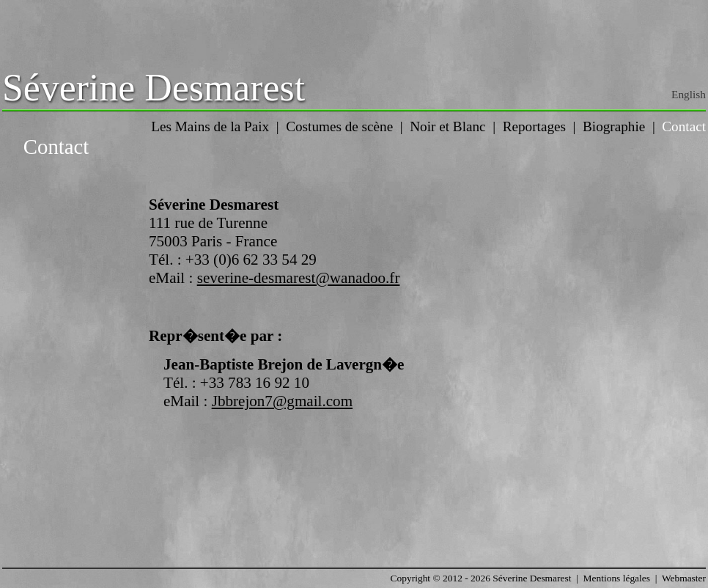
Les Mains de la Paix (210, 126)
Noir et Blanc (447, 126)
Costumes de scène (339, 126)
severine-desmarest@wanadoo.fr (299, 278)
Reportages (534, 126)
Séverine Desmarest (154, 88)
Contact (684, 126)
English (689, 94)
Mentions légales (617, 578)
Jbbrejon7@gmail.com (282, 401)
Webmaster (684, 578)
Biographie (614, 126)
